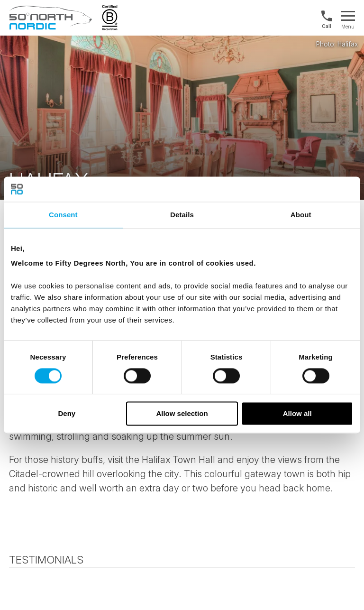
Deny (67, 414)
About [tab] (301, 215)
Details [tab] (182, 215)
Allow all (297, 414)
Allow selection (182, 414)
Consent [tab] (63, 215)
